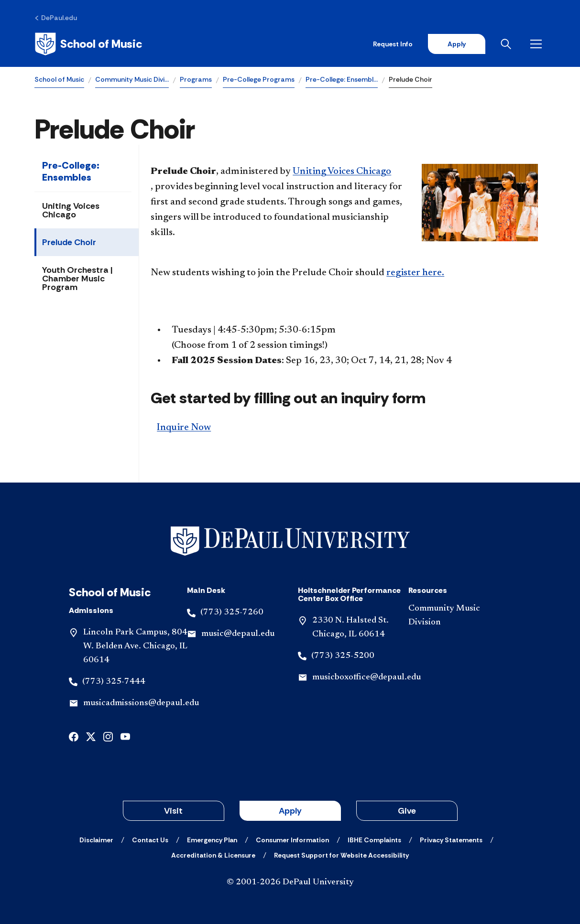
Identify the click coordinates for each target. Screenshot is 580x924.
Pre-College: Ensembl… (342, 79)
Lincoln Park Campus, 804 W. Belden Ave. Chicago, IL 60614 (135, 646)
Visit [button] (173, 811)
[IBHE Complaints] (374, 840)
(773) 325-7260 (232, 612)
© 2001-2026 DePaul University (290, 882)
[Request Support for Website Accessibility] (341, 855)
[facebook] (74, 736)
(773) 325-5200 (343, 656)
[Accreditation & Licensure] (213, 855)
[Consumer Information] (292, 840)
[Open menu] (538, 44)
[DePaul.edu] (56, 18)
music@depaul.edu (238, 634)
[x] (91, 736)
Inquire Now (184, 428)
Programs (196, 79)
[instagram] (108, 736)
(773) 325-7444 (114, 682)
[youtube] (125, 736)
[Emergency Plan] (212, 840)
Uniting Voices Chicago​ (342, 172)
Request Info (393, 44)
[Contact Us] (150, 840)
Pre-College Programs (259, 79)
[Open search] (508, 44)
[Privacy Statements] (451, 840)
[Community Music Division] (456, 616)
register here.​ (415, 273)
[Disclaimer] (96, 840)
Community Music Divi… (132, 79)
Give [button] (407, 811)
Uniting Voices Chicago (71, 210)
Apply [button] (290, 811)
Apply (457, 44)
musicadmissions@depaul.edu (141, 703)
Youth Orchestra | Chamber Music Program (77, 279)
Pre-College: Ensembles (71, 171)
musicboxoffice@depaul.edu (367, 677)
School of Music (59, 79)
